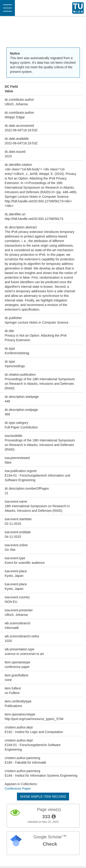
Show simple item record (43, 797)
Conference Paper (18, 789)
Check (50, 844)
